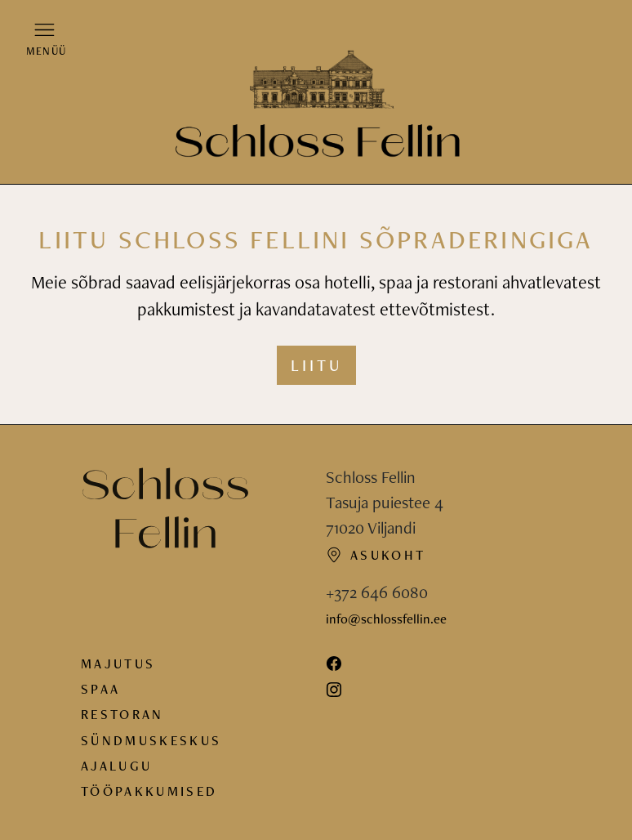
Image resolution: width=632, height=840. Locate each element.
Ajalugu (116, 766)
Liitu (316, 365)
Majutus (118, 664)
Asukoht (376, 555)
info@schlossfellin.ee (386, 619)
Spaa (100, 689)
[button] (45, 38)
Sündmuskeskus (151, 740)
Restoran (122, 714)
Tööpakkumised (149, 791)
